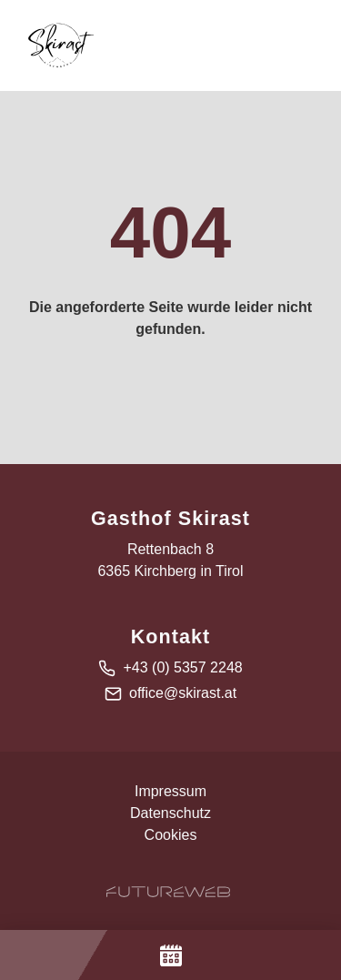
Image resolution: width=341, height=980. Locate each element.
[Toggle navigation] (308, 45)
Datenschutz (170, 813)
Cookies (171, 835)
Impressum (170, 791)
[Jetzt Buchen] (170, 955)
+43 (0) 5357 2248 (182, 667)
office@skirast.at (183, 693)
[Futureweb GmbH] (168, 892)
